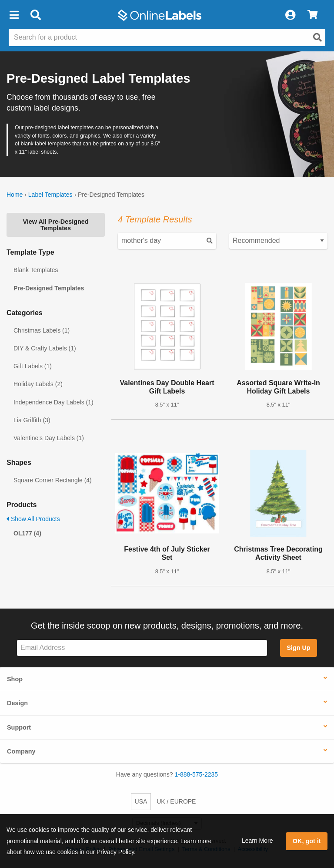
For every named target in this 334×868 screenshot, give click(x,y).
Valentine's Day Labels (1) (49, 438)
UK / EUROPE (176, 801)
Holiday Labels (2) (38, 384)
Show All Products (33, 519)
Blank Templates (36, 270)
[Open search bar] (35, 15)
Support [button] (19, 727)
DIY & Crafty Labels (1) (45, 348)
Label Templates (50, 195)
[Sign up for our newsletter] (142, 648)
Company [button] (21, 751)
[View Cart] (312, 15)
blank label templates (46, 144)
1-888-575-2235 (197, 774)
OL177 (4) (27, 533)
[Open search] (317, 37)
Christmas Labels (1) (42, 330)
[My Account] (290, 15)
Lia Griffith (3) (32, 420)
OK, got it (307, 841)
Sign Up (298, 648)
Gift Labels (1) (33, 366)
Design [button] (17, 703)
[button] (14, 15)
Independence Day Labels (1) (53, 402)
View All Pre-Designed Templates (55, 225)
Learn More (257, 841)
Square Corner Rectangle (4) (53, 480)
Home (15, 195)
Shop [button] (15, 679)
